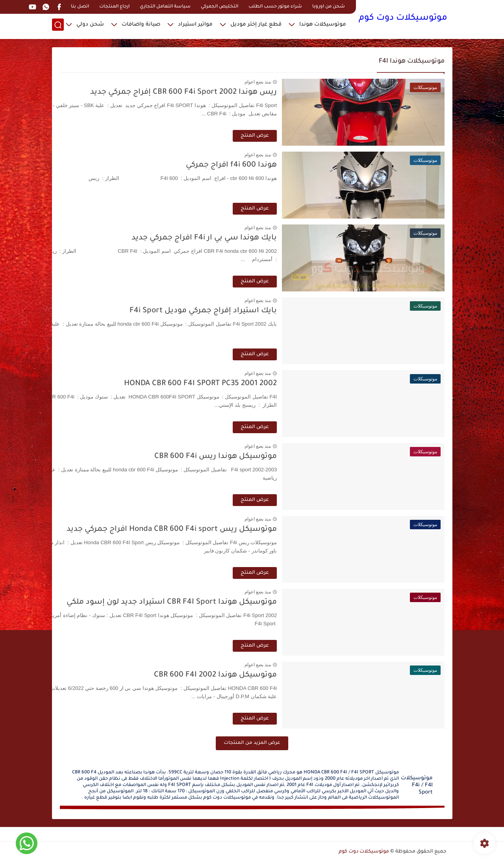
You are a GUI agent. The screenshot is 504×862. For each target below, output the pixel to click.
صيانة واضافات (141, 26)
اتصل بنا (80, 7)
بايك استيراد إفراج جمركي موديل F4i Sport (247, 311)
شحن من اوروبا (329, 7)
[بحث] (58, 26)
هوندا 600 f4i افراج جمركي (275, 165)
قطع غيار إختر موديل (256, 26)
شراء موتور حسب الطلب (275, 7)
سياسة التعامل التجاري (165, 7)
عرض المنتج (298, 136)
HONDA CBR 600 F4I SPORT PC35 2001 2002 (244, 384)
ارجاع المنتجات (114, 7)
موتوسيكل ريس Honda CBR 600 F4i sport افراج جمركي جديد (215, 529)
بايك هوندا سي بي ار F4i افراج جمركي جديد (248, 238)
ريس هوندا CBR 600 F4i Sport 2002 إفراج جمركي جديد (227, 92)
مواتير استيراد (195, 26)
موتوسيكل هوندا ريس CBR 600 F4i (259, 457)
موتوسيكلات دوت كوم (403, 19)
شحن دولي (90, 26)
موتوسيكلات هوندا (323, 26)
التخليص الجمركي (220, 7)
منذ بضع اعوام (301, 82)
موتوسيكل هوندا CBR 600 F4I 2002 (259, 675)
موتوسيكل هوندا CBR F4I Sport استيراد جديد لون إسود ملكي (215, 602)
